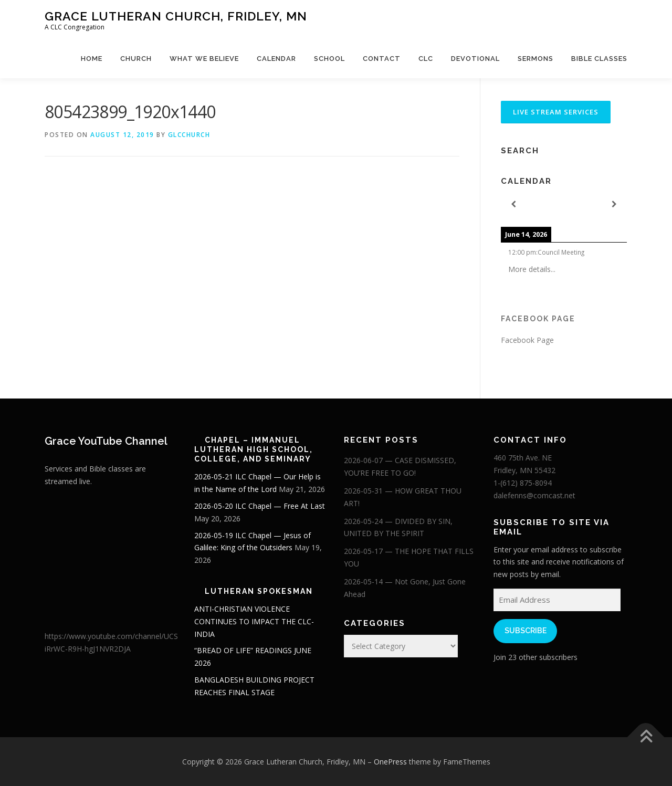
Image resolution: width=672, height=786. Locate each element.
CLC (426, 59)
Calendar (276, 59)
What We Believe (204, 59)
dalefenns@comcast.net (534, 495)
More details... (532, 269)
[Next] (614, 205)
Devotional (475, 59)
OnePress (390, 762)
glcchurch (189, 135)
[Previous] (513, 205)
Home (92, 59)
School (329, 59)
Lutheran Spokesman (259, 591)
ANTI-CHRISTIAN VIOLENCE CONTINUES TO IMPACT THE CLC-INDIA (254, 621)
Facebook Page (538, 319)
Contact (382, 59)
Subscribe (526, 631)
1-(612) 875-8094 (523, 483)
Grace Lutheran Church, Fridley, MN (176, 16)
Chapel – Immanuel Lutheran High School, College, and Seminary (254, 449)
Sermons (535, 59)
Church (136, 59)
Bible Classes (599, 59)
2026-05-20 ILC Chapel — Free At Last (260, 506)
